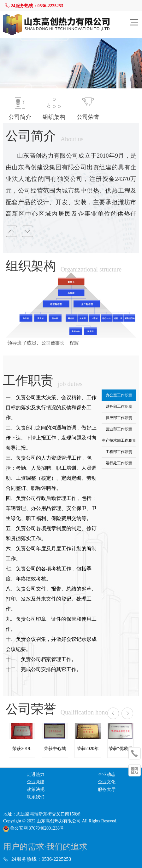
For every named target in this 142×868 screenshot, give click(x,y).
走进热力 (36, 775)
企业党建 (36, 782)
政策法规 (36, 790)
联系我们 (36, 797)
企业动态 (107, 775)
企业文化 (107, 782)
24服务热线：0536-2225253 (34, 6)
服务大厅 (107, 790)
